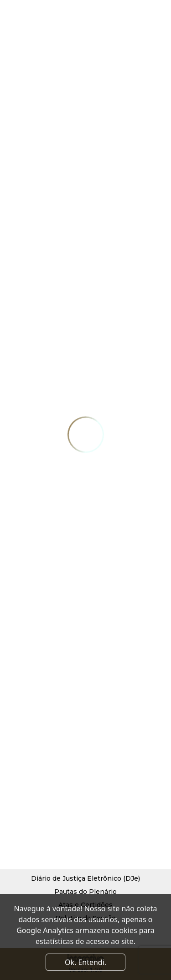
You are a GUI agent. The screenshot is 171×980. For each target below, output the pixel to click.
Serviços (122, 790)
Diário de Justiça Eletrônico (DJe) (85, 878)
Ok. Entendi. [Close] (85, 962)
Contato (121, 816)
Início (45, 790)
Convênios (54, 830)
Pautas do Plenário (85, 892)
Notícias (121, 803)
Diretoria (51, 816)
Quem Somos (58, 803)
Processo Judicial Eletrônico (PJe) (86, 865)
